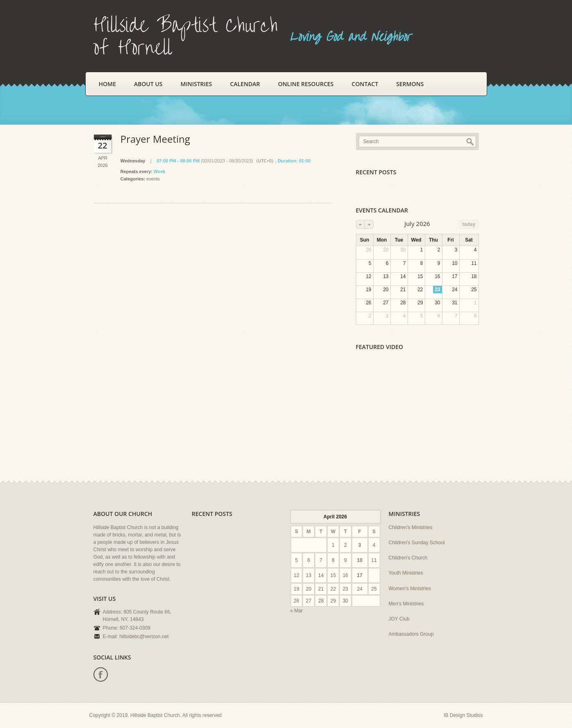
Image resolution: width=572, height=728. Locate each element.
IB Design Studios (463, 715)
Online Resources (306, 84)
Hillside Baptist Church (155, 715)
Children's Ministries (411, 527)
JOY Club (399, 619)
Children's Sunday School (417, 543)
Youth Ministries (406, 573)
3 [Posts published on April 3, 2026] (360, 545)
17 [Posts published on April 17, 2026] (359, 575)
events (153, 179)
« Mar (297, 611)
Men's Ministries (406, 604)
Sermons (410, 84)
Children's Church (408, 558)
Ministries (196, 84)
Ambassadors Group (411, 634)
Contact (365, 84)
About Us (148, 84)
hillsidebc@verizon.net (144, 637)
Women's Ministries (410, 589)
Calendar (245, 84)
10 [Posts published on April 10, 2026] (359, 560)
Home (107, 84)
